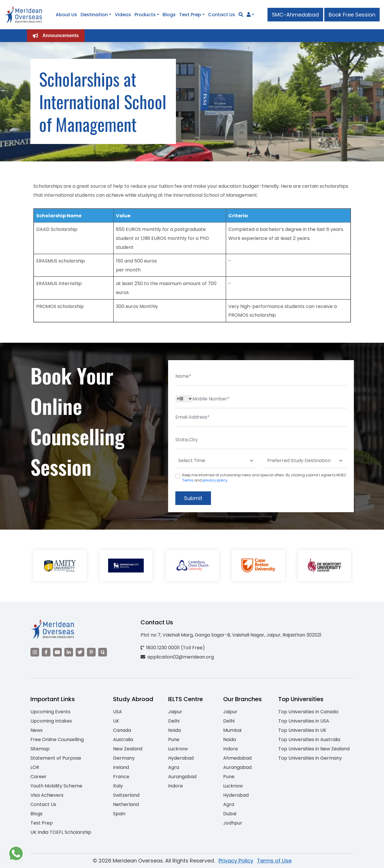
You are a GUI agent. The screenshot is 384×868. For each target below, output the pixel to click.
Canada (122, 730)
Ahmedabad (237, 758)
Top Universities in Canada (308, 712)
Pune (174, 740)
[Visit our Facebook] (46, 652)
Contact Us (222, 15)
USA (118, 712)
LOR (35, 767)
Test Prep (190, 15)
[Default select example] (216, 461)
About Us (66, 15)
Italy (118, 786)
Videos (123, 15)
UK (116, 721)
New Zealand (128, 749)
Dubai (230, 814)
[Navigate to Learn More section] (249, 15)
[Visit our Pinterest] (91, 652)
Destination (94, 15)
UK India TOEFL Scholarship (61, 832)
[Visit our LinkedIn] (69, 652)
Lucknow (178, 749)
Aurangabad (182, 777)
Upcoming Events (50, 712)
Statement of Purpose (56, 758)
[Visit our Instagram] (35, 652)
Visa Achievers (47, 795)
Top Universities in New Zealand (314, 749)
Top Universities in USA (304, 721)
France (121, 777)
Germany (124, 758)
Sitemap (40, 749)
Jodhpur (233, 823)
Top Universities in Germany (310, 758)
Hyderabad (181, 758)
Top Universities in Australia (309, 740)
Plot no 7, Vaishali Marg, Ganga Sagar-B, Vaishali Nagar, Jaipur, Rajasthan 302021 (231, 635)
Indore (175, 786)
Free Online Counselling (57, 740)
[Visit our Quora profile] (103, 652)
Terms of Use (274, 861)
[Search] (241, 15)
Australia (123, 740)
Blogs (169, 15)
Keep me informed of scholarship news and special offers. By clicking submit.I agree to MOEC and (264, 478)
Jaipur (175, 712)
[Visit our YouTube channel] (57, 652)
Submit (193, 498)
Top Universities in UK (302, 730)
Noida (174, 730)
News (37, 730)
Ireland (121, 767)
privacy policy (215, 480)
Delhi (174, 721)
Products (145, 15)
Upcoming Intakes (51, 721)
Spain (119, 814)
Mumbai (232, 730)
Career (39, 777)
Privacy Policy (236, 861)
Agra (174, 767)
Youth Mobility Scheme (56, 786)
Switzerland (126, 795)
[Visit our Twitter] (80, 652)
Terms (188, 480)
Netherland (126, 804)
